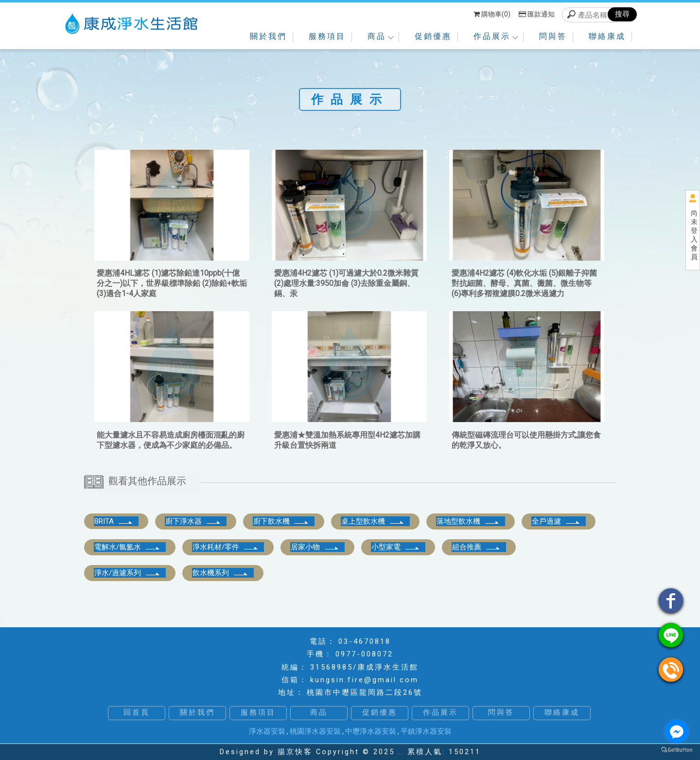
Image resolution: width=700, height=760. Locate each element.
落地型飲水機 (468, 521)
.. (401, 752)
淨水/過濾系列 (127, 573)
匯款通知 (537, 14)
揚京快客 (295, 752)
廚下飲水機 (281, 521)
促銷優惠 (433, 36)
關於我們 (268, 36)
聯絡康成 (607, 36)
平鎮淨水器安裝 (426, 731)
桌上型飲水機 (373, 521)
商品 (380, 36)
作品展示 (495, 36)
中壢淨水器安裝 (371, 731)
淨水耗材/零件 (226, 547)
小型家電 (396, 547)
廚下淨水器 (193, 521)
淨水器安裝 (267, 731)
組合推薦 (476, 547)
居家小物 (315, 547)
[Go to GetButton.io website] (677, 750)
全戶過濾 (556, 521)
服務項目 (327, 36)
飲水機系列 (220, 573)
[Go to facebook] (677, 731)
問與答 (553, 36)
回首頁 (137, 713)
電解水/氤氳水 (127, 547)
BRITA (114, 521)
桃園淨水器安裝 (315, 731)
